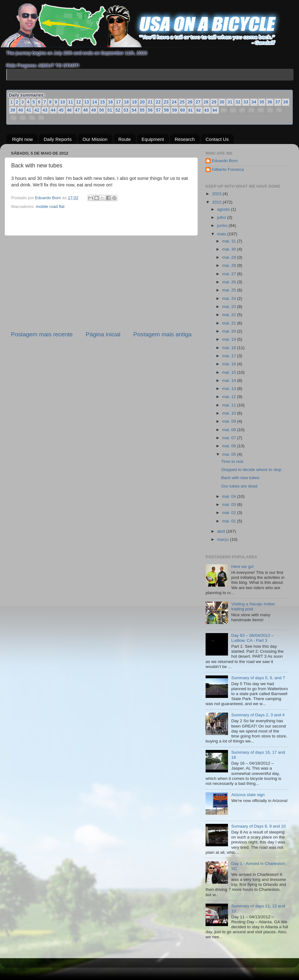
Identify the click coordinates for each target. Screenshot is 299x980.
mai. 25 (230, 290)
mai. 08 (230, 430)
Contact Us (217, 139)
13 (87, 102)
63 (207, 110)
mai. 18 (230, 347)
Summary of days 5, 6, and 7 (258, 678)
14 (94, 102)
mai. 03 (230, 504)
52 (118, 110)
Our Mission (95, 139)
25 (182, 102)
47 (78, 110)
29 (214, 102)
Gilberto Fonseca (228, 169)
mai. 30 (230, 249)
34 (254, 102)
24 (174, 102)
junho (223, 226)
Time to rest (232, 461)
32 (238, 102)
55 (142, 110)
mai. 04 (230, 496)
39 (13, 110)
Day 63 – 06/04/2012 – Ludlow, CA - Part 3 (252, 638)
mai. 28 (230, 265)
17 (118, 102)
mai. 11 (230, 405)
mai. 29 (230, 257)
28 (206, 102)
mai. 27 (230, 274)
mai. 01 (230, 521)
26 (190, 102)
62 (199, 110)
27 (198, 102)
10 (63, 102)
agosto (224, 209)
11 (71, 102)
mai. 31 (230, 241)
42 (37, 110)
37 (278, 102)
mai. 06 (230, 446)
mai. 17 (230, 356)
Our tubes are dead (239, 486)
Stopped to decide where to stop (251, 470)
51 (110, 110)
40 (21, 110)
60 (183, 110)
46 (69, 110)
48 (86, 110)
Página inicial (103, 334)
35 (262, 102)
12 (78, 102)
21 (150, 102)
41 (29, 110)
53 (126, 110)
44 (53, 110)
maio (222, 234)
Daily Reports (58, 139)
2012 (217, 202)
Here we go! (242, 567)
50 (102, 110)
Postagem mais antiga (162, 334)
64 (215, 110)
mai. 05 (230, 454)
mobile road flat (50, 207)
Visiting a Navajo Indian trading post (253, 606)
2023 (217, 194)
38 (286, 102)
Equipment (153, 139)
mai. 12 (230, 397)
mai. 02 (230, 513)
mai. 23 (230, 307)
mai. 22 (230, 315)
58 (167, 110)
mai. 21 (230, 323)
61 (191, 110)
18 (126, 102)
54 (134, 110)
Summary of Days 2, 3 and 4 (258, 715)
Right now (23, 139)
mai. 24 (230, 298)
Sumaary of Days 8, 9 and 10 (258, 826)
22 (158, 102)
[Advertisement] (101, 283)
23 (166, 102)
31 (230, 102)
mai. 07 (230, 438)
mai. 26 (230, 282)
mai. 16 (230, 364)
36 (270, 102)
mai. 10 (230, 413)
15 (102, 102)
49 (94, 110)
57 (159, 110)
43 (45, 110)
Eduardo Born (49, 198)
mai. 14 (230, 380)
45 (61, 110)
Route (125, 139)
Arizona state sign (248, 795)
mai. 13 (230, 389)
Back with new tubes (240, 478)
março (223, 539)
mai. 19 (230, 339)
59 (175, 110)
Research (185, 139)
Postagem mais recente (42, 334)
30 (222, 102)
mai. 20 (230, 331)
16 (111, 102)
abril (222, 531)
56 (150, 110)
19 (134, 102)
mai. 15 (230, 372)
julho (222, 217)
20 (142, 102)
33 (246, 102)
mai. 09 (230, 421)
